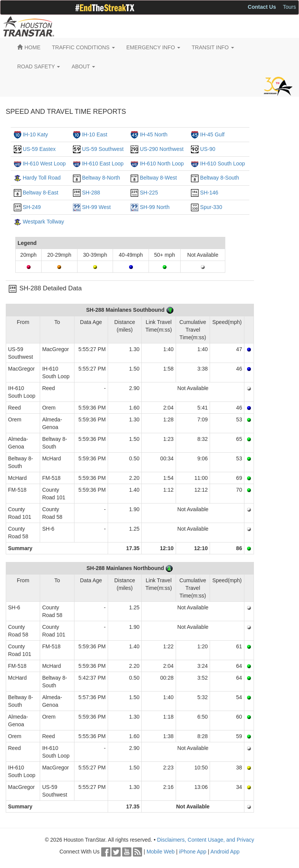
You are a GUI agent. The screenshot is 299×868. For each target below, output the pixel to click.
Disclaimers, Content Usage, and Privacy (205, 840)
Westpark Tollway (43, 222)
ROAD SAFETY (39, 66)
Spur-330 (211, 207)
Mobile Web (161, 852)
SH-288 (91, 193)
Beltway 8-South (220, 178)
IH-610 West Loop (44, 164)
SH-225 (149, 193)
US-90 (208, 149)
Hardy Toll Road (41, 178)
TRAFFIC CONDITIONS (83, 47)
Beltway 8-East (40, 193)
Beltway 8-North (101, 178)
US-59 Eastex (39, 149)
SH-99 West (96, 207)
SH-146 (209, 193)
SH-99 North (155, 207)
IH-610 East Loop (103, 164)
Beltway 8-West (158, 178)
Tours (289, 7)
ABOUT (83, 66)
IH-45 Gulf (212, 134)
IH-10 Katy (35, 134)
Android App (225, 852)
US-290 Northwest (162, 149)
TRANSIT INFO (213, 47)
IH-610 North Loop (162, 164)
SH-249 (32, 207)
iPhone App (193, 852)
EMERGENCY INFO (153, 47)
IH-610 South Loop (223, 164)
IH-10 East (95, 134)
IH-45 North (154, 134)
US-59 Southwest (103, 149)
